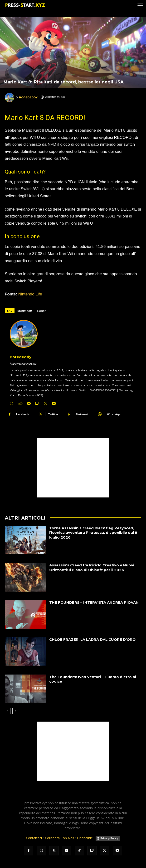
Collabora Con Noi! (59, 838)
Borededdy (28, 97)
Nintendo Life (30, 294)
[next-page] (15, 711)
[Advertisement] (73, 468)
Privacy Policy (109, 838)
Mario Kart (25, 311)
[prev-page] (8, 711)
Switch (42, 311)
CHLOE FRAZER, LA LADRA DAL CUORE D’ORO (92, 639)
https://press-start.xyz (23, 364)
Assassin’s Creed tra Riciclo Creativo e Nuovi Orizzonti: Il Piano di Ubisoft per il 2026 (92, 567)
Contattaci (34, 838)
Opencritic (85, 838)
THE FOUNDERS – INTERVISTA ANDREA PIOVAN (94, 602)
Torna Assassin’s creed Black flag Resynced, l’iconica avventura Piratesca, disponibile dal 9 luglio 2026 (93, 533)
